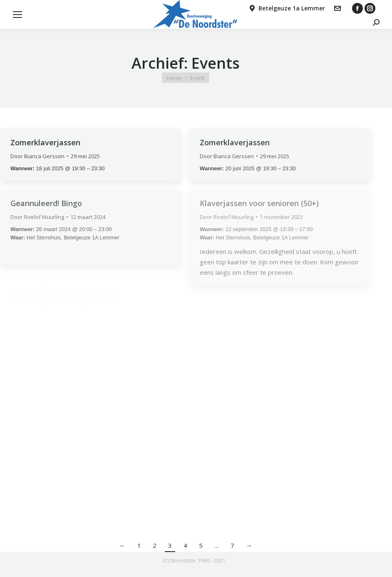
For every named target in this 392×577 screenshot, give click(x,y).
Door (37, 156)
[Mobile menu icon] (17, 15)
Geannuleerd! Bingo (46, 203)
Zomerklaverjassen (45, 142)
